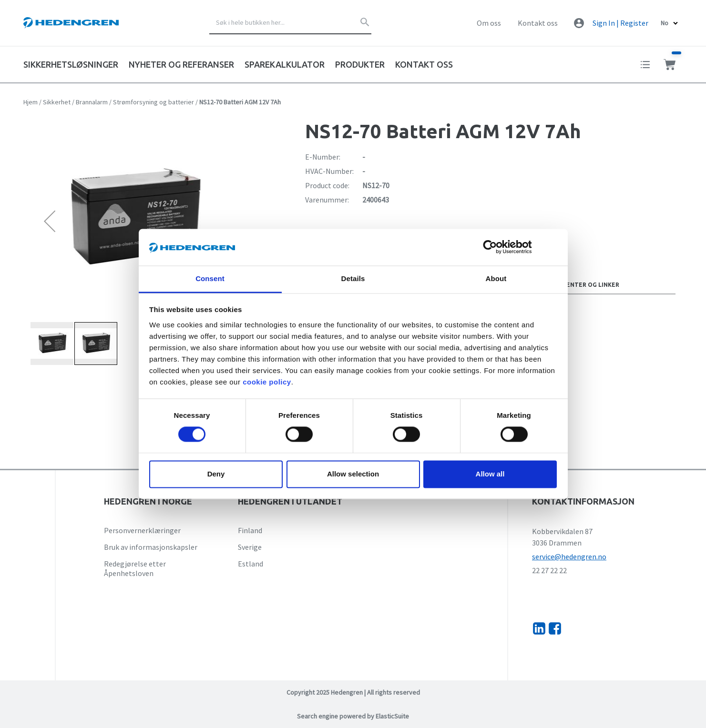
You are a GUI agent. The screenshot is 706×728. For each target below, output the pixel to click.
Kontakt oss (538, 23)
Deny (216, 474)
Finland (250, 530)
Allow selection (353, 474)
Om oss (489, 23)
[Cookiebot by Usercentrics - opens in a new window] (497, 247)
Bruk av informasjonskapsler (151, 547)
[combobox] (290, 23)
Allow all (490, 474)
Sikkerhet (57, 102)
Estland (251, 564)
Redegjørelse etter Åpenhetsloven (135, 568)
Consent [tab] (210, 278)
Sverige (250, 547)
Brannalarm (92, 102)
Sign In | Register (620, 23)
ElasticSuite (392, 716)
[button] (50, 221)
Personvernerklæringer (142, 530)
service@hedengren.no (569, 556)
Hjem (31, 102)
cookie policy (267, 382)
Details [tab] (353, 278)
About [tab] (496, 278)
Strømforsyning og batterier (153, 102)
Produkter (360, 64)
